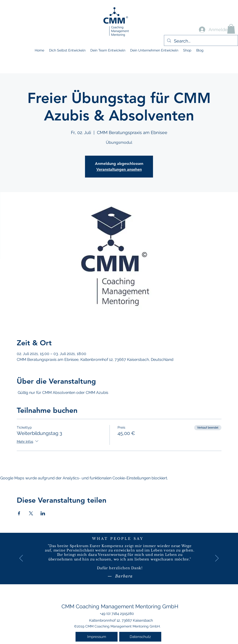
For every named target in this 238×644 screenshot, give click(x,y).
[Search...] (201, 41)
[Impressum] (97, 637)
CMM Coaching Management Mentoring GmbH (120, 606)
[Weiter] (217, 559)
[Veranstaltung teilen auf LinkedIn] (43, 513)
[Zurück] (21, 559)
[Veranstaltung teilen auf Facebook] (19, 513)
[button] (231, 29)
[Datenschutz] (140, 637)
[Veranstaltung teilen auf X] (31, 513)
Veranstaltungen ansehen (119, 169)
